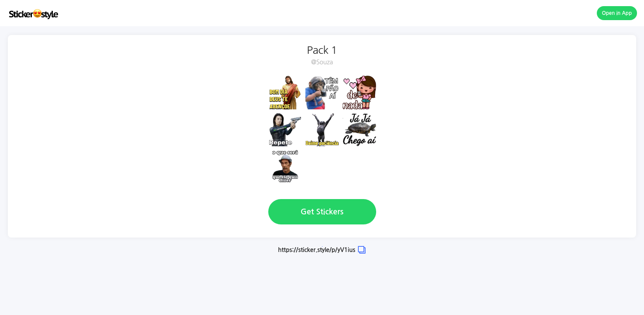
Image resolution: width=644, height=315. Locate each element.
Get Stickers (322, 212)
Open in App (617, 13)
